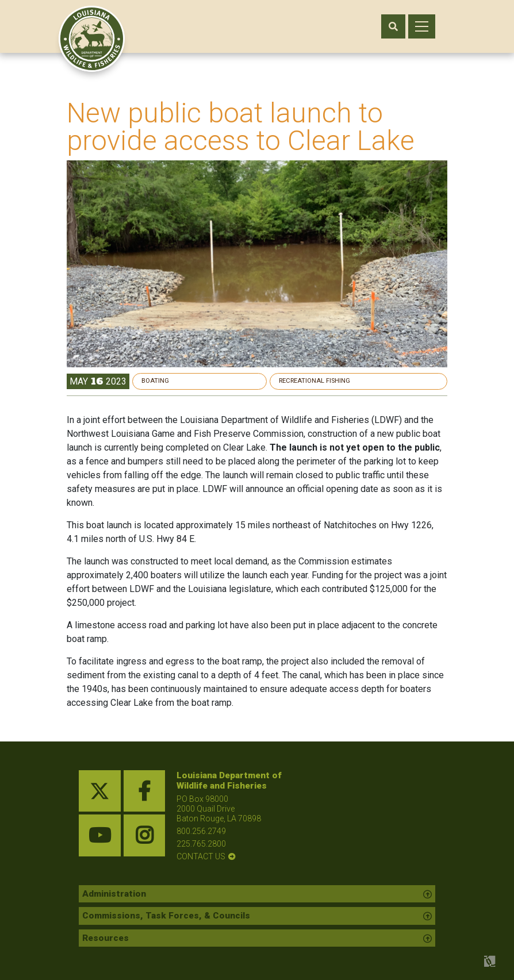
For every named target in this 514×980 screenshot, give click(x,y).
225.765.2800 (201, 844)
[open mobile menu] (422, 26)
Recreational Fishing (390, 381)
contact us (201, 856)
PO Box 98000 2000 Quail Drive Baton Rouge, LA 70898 (219, 809)
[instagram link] (145, 835)
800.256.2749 (201, 831)
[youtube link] (100, 835)
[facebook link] (145, 791)
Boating (320, 381)
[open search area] (393, 26)
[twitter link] (100, 791)
